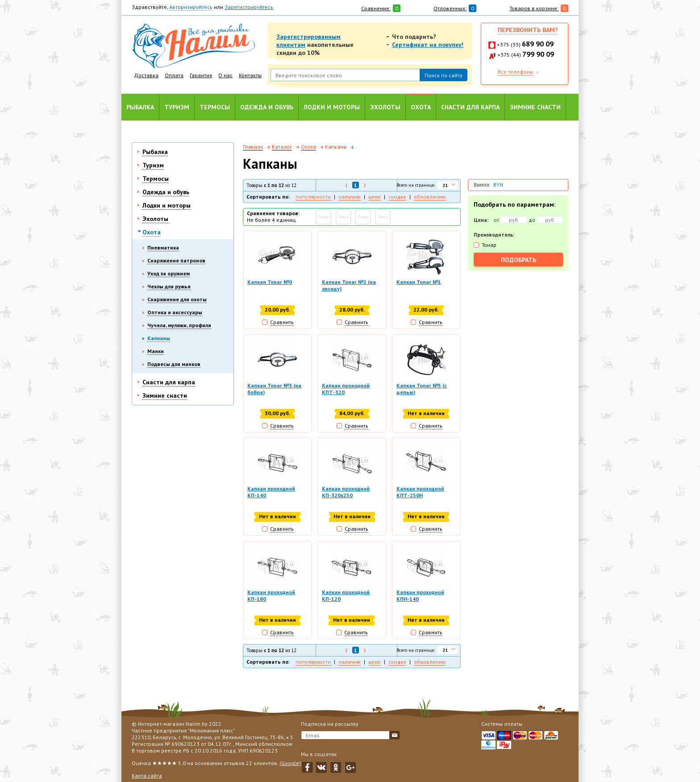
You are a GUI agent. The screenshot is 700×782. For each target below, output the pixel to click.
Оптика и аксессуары (175, 312)
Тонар (489, 245)
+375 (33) (525, 44)
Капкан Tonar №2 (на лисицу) (349, 285)
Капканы (159, 338)
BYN (498, 185)
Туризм (177, 107)
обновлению (430, 197)
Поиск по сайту (444, 75)
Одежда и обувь (267, 107)
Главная (253, 147)
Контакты (250, 75)
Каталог (282, 147)
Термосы (215, 107)
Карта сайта (147, 776)
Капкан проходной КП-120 (346, 596)
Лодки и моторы (332, 107)
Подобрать (519, 260)
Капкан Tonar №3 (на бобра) (274, 389)
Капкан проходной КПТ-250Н (420, 492)
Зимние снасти (535, 107)
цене (375, 197)
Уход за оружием (169, 273)
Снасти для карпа (470, 107)
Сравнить (282, 322)
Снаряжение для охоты (177, 299)
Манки (156, 351)
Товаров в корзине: (534, 8)
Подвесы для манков (174, 364)
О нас (225, 75)
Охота (421, 107)
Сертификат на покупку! (428, 45)
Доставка (146, 75)
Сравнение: (376, 8)
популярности (314, 197)
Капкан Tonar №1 (419, 282)
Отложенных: (450, 8)
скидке (397, 197)
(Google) (290, 763)
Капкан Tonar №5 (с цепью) (422, 389)
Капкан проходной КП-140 (271, 492)
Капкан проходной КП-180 (271, 596)
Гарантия (201, 75)
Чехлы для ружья (169, 286)
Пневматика (163, 247)
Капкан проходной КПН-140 (420, 596)
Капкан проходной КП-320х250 (346, 492)
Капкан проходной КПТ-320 (346, 389)
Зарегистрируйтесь (249, 7)
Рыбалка (140, 107)
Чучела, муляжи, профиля (179, 325)
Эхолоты (385, 107)
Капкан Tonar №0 (270, 282)
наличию (350, 197)
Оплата (174, 75)
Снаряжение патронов (176, 260)
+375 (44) (526, 55)
